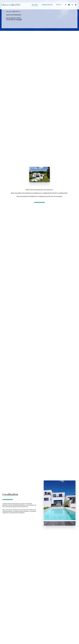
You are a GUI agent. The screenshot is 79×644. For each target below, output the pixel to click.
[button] (66, 5)
